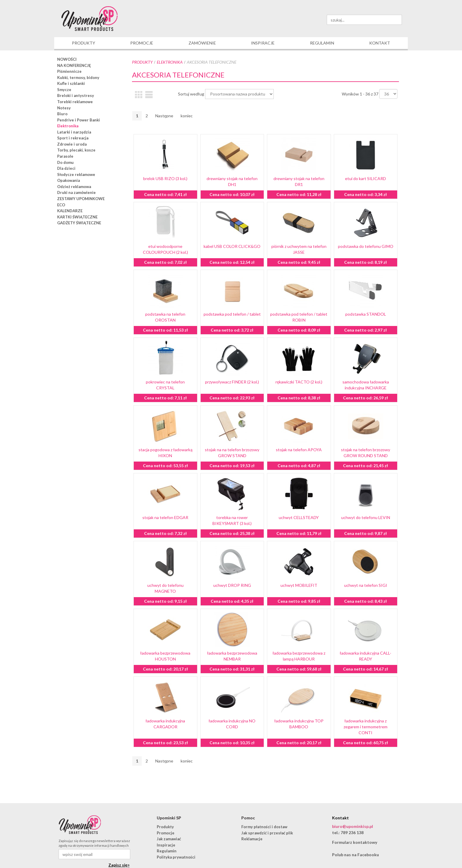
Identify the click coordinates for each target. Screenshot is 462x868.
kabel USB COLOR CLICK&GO (232, 246)
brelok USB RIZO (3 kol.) (165, 178)
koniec (187, 116)
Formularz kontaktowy (355, 842)
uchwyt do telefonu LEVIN (366, 517)
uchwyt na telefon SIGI (366, 585)
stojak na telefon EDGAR (165, 517)
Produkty (142, 62)
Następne (164, 116)
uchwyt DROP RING (232, 585)
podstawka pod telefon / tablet (232, 314)
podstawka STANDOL (366, 314)
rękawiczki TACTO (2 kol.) (299, 382)
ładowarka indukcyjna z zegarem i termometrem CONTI (366, 727)
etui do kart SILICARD (366, 178)
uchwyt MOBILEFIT (299, 585)
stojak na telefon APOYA (299, 450)
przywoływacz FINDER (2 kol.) (232, 382)
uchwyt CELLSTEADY (299, 517)
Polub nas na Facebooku (355, 855)
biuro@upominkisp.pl (353, 826)
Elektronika (170, 62)
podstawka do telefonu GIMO (366, 246)
